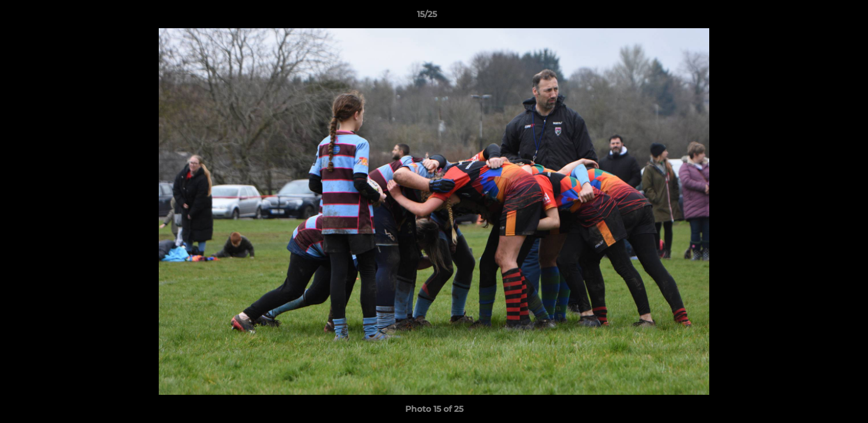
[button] (819, 17)
